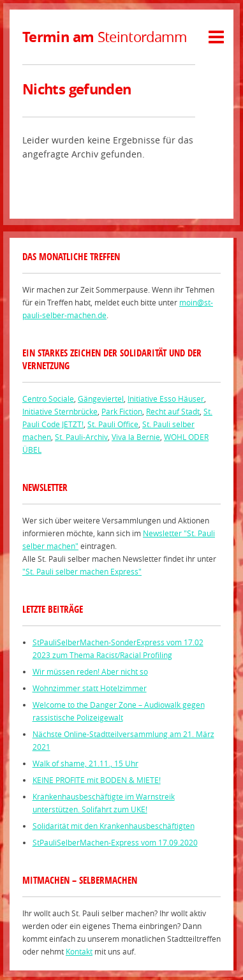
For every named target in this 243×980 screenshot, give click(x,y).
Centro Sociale (48, 399)
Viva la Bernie (136, 437)
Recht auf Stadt (173, 411)
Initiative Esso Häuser (166, 399)
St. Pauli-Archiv (81, 437)
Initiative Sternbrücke (60, 411)
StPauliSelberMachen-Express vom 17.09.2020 (115, 842)
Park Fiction (122, 411)
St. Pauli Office (113, 424)
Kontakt (79, 951)
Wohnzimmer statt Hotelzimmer (90, 688)
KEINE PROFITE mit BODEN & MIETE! (97, 780)
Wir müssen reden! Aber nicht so (90, 671)
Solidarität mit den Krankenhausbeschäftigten (114, 826)
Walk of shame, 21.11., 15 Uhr (85, 763)
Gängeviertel (101, 399)
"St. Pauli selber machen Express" (82, 571)
